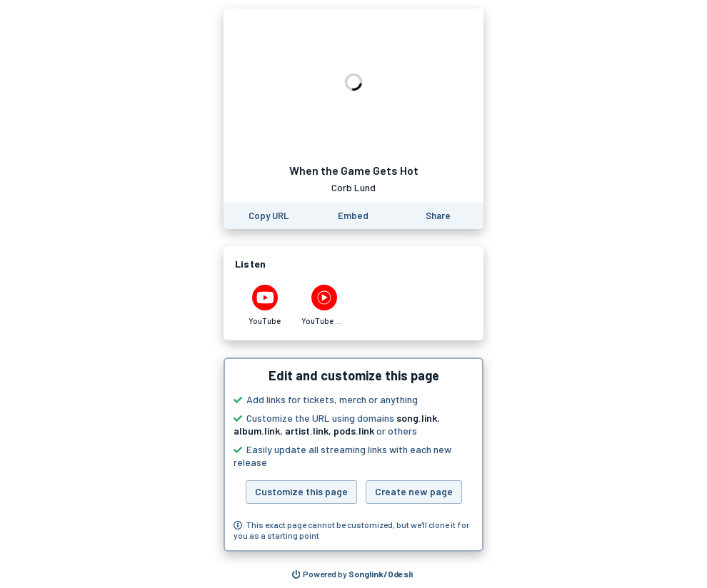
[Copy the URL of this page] (269, 216)
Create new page (414, 491)
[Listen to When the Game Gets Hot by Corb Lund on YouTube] (265, 305)
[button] (353, 455)
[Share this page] (438, 216)
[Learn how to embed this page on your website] (353, 216)
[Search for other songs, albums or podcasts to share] (353, 574)
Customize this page (301, 491)
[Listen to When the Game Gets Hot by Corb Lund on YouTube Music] (324, 305)
